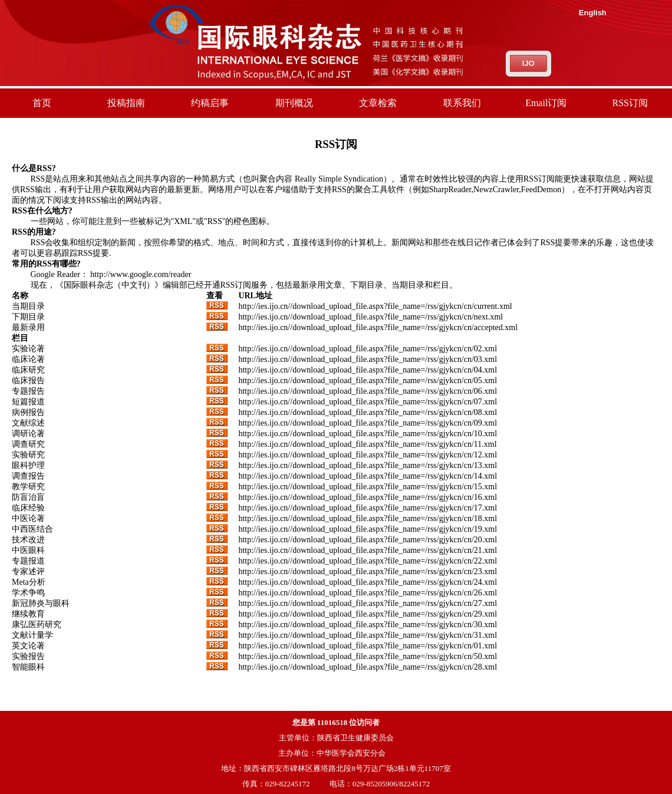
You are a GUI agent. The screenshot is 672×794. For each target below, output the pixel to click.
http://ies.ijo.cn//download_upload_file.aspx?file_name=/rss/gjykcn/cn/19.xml (368, 529)
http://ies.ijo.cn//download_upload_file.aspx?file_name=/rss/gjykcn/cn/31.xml (368, 635)
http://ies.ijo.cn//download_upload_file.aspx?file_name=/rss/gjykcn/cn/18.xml (368, 518)
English (593, 13)
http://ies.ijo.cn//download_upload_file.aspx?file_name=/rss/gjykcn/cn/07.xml (368, 402)
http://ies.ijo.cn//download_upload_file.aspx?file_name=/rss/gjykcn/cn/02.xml (368, 349)
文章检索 (378, 103)
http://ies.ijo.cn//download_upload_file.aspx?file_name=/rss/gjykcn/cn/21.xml (368, 550)
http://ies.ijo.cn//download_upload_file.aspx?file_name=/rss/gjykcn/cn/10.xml (368, 434)
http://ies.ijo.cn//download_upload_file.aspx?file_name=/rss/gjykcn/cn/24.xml (368, 582)
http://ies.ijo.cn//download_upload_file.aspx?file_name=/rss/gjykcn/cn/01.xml (368, 646)
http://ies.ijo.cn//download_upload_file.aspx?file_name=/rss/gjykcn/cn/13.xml (368, 465)
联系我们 (462, 103)
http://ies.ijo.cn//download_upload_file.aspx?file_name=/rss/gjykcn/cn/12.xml (368, 455)
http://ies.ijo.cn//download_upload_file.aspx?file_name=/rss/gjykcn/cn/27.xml (368, 603)
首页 (42, 103)
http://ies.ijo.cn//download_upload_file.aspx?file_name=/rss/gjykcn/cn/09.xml (368, 423)
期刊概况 (294, 103)
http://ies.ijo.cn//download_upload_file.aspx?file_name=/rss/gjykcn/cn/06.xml (368, 391)
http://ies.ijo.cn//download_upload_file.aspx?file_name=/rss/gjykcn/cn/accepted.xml (378, 327)
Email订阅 (546, 103)
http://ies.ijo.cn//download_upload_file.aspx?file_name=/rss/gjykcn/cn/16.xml (368, 497)
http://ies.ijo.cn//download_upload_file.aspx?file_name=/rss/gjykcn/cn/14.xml (368, 476)
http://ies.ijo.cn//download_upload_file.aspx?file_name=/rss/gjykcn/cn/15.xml (368, 487)
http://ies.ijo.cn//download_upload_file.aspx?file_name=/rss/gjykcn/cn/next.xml (370, 317)
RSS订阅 (630, 103)
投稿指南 (126, 103)
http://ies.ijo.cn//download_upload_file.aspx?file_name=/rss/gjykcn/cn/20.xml (368, 540)
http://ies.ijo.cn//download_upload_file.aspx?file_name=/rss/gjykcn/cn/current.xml (375, 306)
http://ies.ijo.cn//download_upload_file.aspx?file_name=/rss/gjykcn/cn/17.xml (368, 508)
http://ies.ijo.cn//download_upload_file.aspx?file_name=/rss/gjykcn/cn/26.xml (368, 593)
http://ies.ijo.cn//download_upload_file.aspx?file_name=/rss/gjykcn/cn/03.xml (368, 359)
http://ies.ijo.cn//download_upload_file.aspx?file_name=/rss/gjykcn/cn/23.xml (368, 571)
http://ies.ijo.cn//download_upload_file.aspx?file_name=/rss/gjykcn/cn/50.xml (368, 656)
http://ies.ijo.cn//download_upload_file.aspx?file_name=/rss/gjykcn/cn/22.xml (368, 561)
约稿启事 (210, 103)
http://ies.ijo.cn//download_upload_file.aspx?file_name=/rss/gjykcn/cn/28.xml (368, 667)
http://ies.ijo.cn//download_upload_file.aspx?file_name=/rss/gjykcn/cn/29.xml (368, 614)
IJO (528, 63)
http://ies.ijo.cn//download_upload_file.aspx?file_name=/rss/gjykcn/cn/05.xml (368, 380)
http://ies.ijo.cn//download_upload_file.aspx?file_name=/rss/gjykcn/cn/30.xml (368, 625)
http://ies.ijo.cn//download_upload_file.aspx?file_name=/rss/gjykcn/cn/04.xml (368, 370)
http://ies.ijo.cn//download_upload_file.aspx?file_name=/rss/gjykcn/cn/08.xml (368, 412)
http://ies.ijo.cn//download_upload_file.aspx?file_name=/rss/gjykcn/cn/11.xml (367, 444)
